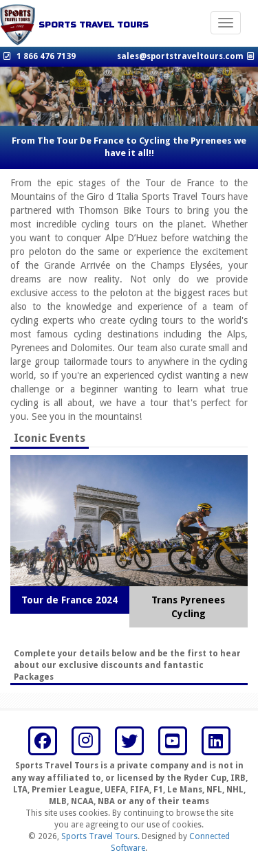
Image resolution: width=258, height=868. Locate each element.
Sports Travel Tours (99, 836)
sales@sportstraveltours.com (180, 56)
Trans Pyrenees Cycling (188, 607)
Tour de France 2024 (69, 600)
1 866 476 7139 (46, 56)
